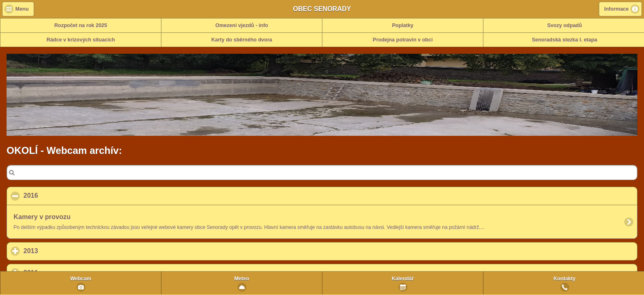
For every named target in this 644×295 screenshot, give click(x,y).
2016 (71, 195)
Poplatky (402, 25)
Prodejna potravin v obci (403, 40)
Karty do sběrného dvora (242, 40)
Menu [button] (22, 9)
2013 (69, 251)
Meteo (241, 279)
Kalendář (403, 279)
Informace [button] (616, 9)
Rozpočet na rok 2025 (81, 25)
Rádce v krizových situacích (81, 40)
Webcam (81, 279)
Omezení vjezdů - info (242, 25)
